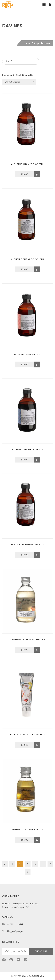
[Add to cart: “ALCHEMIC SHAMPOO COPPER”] (37, 174)
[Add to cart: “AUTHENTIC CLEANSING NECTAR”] (37, 650)
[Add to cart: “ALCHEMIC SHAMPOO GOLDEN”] (37, 269)
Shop (36, 43)
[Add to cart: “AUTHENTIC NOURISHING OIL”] (37, 840)
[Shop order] (19, 82)
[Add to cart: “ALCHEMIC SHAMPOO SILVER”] (37, 460)
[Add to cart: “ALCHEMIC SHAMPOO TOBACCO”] (37, 555)
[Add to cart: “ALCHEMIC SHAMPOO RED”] (37, 364)
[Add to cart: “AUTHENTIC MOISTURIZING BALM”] (37, 745)
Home (28, 43)
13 (50, 864)
